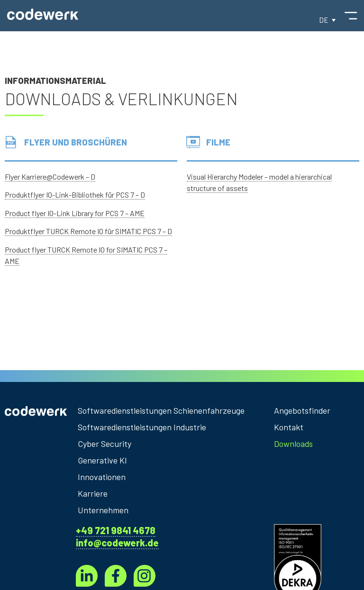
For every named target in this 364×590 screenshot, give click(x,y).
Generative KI (102, 460)
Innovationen (102, 477)
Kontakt (289, 427)
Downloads (294, 444)
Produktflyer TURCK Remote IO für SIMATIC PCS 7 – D (88, 231)
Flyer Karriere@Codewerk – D (50, 177)
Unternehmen (103, 510)
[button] (327, 20)
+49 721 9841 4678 (116, 530)
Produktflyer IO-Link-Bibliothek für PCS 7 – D (75, 195)
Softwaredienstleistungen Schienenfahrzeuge (161, 410)
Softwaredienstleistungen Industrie (142, 427)
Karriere (93, 493)
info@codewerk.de (117, 543)
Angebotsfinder (298, 410)
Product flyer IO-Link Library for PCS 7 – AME (75, 213)
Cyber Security (105, 444)
